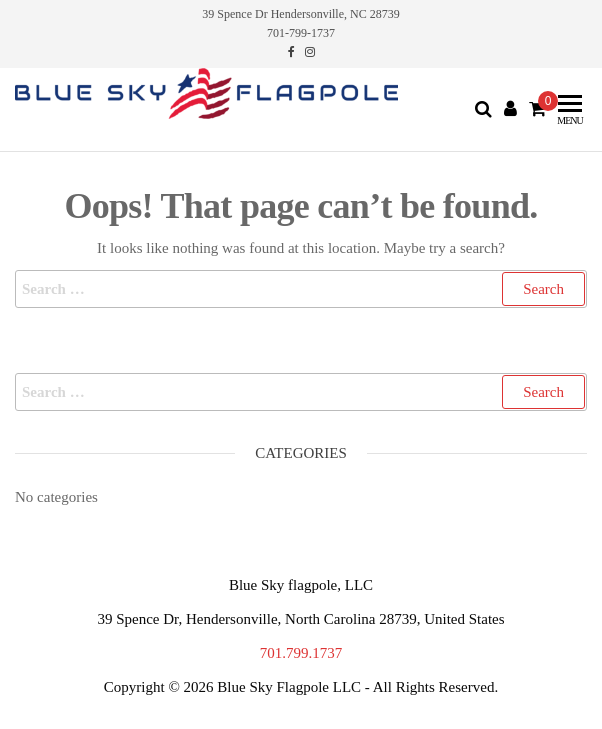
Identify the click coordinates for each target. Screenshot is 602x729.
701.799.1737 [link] (301, 653)
